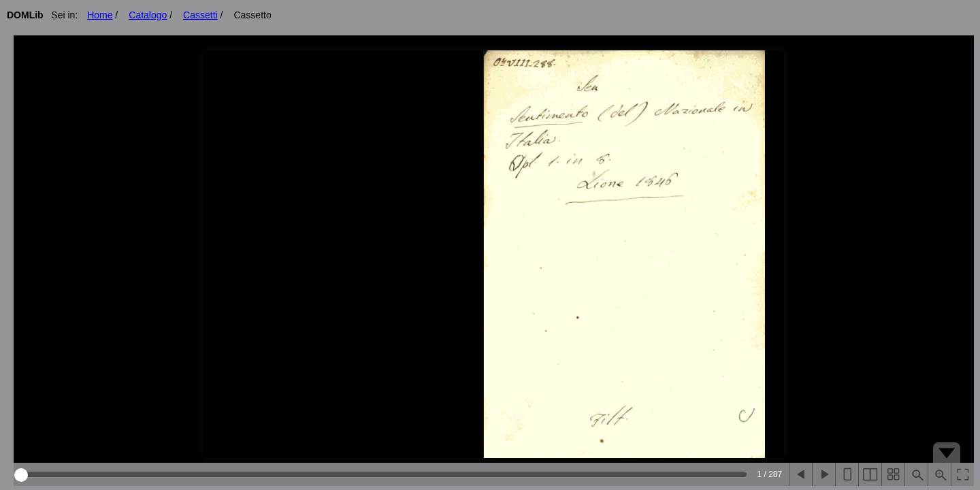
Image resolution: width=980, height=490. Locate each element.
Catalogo (148, 15)
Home (100, 15)
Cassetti (200, 15)
